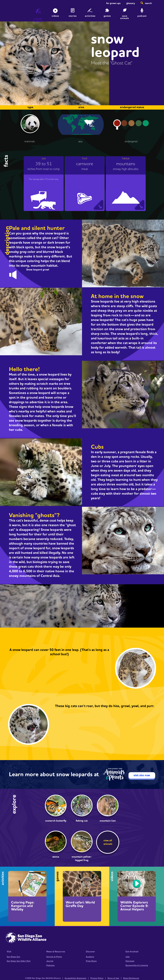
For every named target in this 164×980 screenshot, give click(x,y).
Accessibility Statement (76, 978)
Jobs (128, 957)
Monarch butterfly (56, 821)
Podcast (142, 16)
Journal (50, 961)
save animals (125, 17)
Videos (55, 16)
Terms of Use (113, 978)
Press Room (91, 961)
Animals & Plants (54, 957)
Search (148, 3)
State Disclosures (131, 978)
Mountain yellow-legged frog (82, 859)
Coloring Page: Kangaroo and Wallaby (23, 906)
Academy (90, 957)
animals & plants (38, 20)
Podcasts (50, 965)
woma (56, 857)
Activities (90, 16)
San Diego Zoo (13, 957)
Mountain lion (108, 821)
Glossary (131, 3)
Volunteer (130, 961)
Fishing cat (82, 821)
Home (9, 12)
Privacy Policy (97, 978)
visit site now (142, 775)
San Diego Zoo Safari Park (19, 961)
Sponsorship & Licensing (137, 965)
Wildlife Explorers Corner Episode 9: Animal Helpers (134, 906)
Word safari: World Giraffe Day (80, 904)
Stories (73, 16)
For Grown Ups (113, 3)
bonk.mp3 (15, 274)
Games (107, 16)
